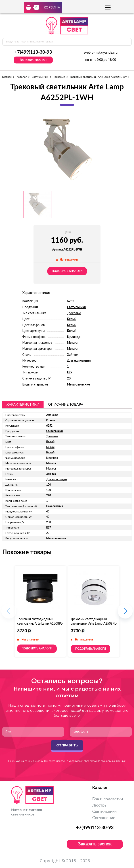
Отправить (67, 745)
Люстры (100, 805)
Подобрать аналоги (67, 271)
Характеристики (23, 405)
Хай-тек (73, 355)
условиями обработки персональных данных (97, 761)
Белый (72, 319)
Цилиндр (74, 337)
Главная (7, 77)
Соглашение (104, 818)
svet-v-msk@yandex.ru (101, 53)
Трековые (59, 77)
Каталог (22, 77)
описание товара (66, 405)
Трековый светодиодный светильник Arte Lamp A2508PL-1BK (40, 624)
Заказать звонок (33, 60)
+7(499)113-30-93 (33, 52)
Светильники (40, 77)
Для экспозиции (79, 361)
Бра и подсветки (108, 799)
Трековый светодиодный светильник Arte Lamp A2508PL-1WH (94, 624)
